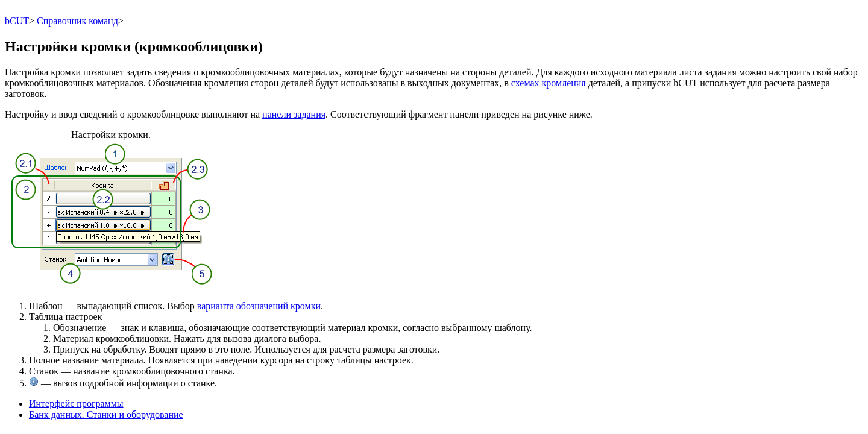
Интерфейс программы (76, 404)
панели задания (294, 114)
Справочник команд (77, 21)
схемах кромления (549, 83)
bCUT (17, 21)
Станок (44, 371)
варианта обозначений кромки (259, 306)
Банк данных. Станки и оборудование (106, 414)
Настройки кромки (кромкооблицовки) (134, 46)
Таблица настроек (65, 317)
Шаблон (46, 306)
